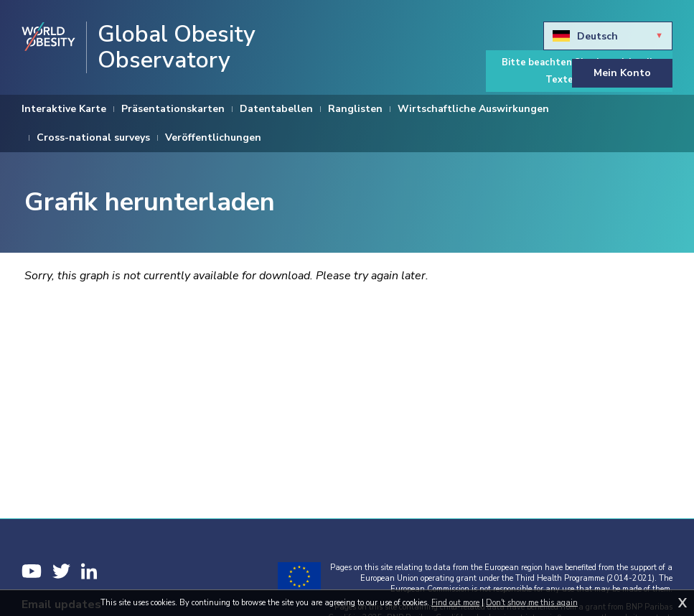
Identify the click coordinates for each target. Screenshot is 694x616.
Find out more (455, 603)
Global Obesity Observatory (177, 47)
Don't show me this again (532, 603)
